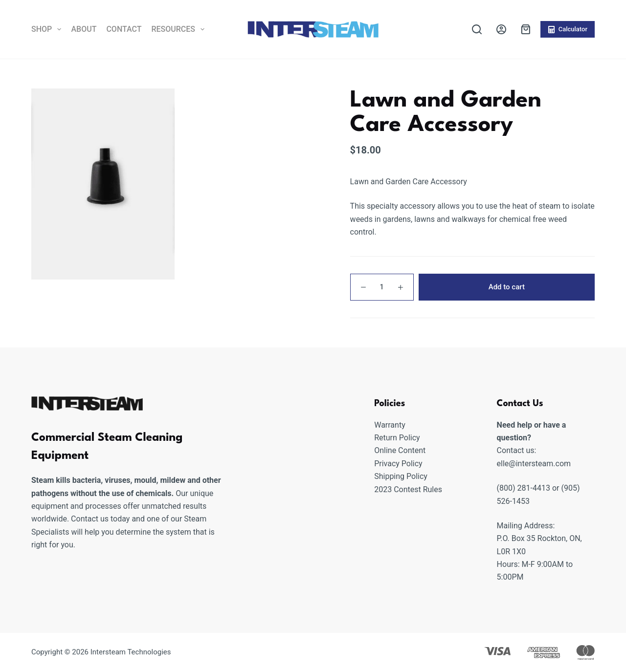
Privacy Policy (398, 464)
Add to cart (507, 287)
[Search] (477, 29)
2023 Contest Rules (408, 489)
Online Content (400, 450)
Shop (48, 29)
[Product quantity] (382, 287)
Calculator (568, 29)
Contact (124, 29)
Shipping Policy (401, 476)
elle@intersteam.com (534, 464)
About (84, 29)
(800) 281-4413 (524, 488)
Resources (180, 29)
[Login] (501, 29)
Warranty (390, 425)
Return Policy (397, 438)
